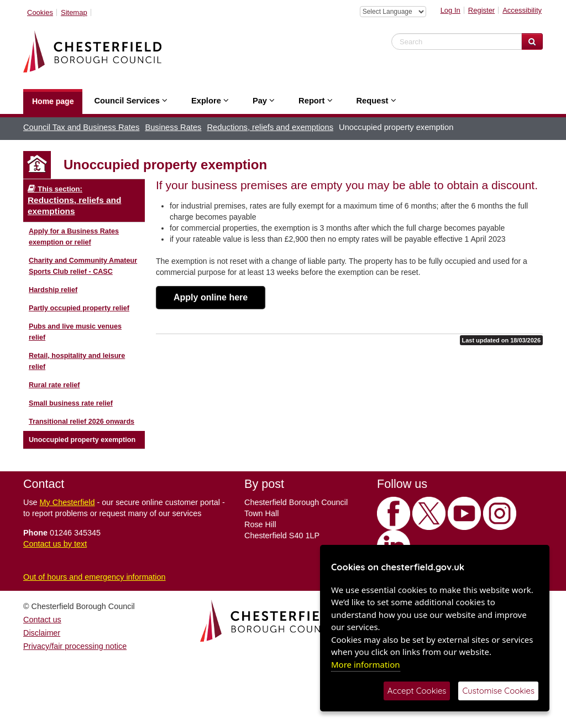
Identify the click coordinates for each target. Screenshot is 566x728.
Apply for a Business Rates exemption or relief (74, 237)
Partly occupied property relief (79, 308)
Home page (53, 101)
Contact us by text (55, 544)
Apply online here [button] (211, 297)
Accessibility (522, 10)
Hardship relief (53, 290)
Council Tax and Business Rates (81, 127)
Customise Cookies (498, 691)
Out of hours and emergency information (95, 577)
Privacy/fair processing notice (75, 646)
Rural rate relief (54, 385)
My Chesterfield (67, 502)
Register (481, 10)
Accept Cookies (417, 691)
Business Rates (173, 127)
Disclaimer (42, 633)
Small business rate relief (71, 403)
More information (366, 664)
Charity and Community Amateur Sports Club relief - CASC (83, 266)
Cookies (40, 12)
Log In (450, 10)
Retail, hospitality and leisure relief (77, 361)
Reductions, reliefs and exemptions (270, 127)
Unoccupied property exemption (82, 440)
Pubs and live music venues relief (75, 332)
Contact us (42, 620)
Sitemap (74, 12)
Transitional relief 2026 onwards (82, 422)
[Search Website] (532, 41)
